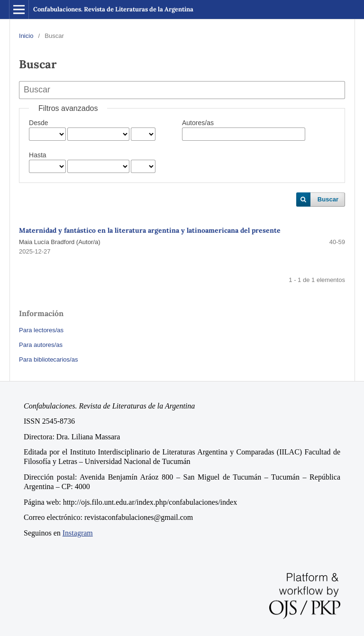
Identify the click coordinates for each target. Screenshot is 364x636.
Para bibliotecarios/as (48, 359)
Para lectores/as (41, 330)
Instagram (78, 533)
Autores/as (198, 123)
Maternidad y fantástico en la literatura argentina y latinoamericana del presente (150, 230)
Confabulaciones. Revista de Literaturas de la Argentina (113, 9)
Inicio (26, 36)
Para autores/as (41, 345)
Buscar (328, 199)
